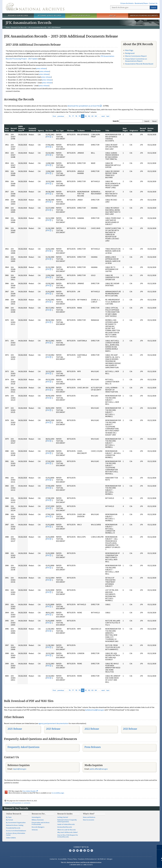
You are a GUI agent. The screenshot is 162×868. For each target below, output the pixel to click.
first (54, 116)
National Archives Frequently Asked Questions (67, 821)
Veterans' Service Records (50, 16)
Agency (41, 130)
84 (96, 116)
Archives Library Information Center (16, 834)
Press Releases (93, 747)
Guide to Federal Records (66, 824)
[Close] (159, 847)
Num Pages (125, 129)
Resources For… (39, 814)
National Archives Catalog (15, 825)
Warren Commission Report (136, 56)
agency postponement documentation (53, 723)
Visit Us (112, 16)
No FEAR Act (102, 859)
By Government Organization (16, 822)
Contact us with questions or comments (17, 803)
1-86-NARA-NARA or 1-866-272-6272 (81, 865)
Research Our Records (18, 16)
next (103, 116)
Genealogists (36, 817)
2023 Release (53, 729)
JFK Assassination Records (37, 27)
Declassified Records (65, 827)
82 (89, 116)
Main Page (129, 50)
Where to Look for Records (67, 830)
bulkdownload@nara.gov (95, 710)
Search (154, 7)
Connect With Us (81, 847)
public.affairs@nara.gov (99, 769)
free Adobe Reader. (30, 791)
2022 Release (92, 729)
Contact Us (153, 3)
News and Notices (89, 817)
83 (92, 116)
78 (76, 116)
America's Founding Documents (144, 16)
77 (73, 116)
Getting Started (63, 817)
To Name (81, 130)
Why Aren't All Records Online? (68, 832)
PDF (48, 137)
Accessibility (62, 859)
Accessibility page (58, 793)
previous (61, 116)
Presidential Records (13, 828)
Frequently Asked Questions (23, 747)
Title (107, 130)
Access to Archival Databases (16, 831)
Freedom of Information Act (87, 859)
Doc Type (60, 130)
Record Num (14, 129)
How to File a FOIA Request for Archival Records (68, 836)
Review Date (151, 129)
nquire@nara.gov (20, 769)
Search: (116, 121)
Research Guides (65, 814)
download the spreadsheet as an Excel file (84, 106)
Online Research (14, 814)
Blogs (88, 851)
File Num (71, 130)
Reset (154, 121)
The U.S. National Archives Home (35, 7)
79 (79, 116)
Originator (134, 130)
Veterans (35, 830)
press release (41, 68)
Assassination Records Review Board (139, 64)
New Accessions (89, 820)
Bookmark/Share (141, 3)
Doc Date (49, 130)
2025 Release (15, 729)
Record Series (143, 129)
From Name (96, 130)
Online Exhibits (11, 838)
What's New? (89, 814)
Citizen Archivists (127, 3)
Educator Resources (81, 16)
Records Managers (38, 827)
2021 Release (130, 729)
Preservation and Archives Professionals (41, 823)
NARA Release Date (22, 128)
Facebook (70, 851)
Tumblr (81, 851)
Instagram (77, 851)
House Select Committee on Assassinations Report (136, 60)
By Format (10, 820)
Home (8, 27)
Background (130, 53)
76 (70, 116)
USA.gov (110, 859)
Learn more (142, 864)
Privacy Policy (72, 859)
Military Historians (38, 820)
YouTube (85, 851)
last (108, 116)
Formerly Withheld (32, 129)
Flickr (92, 851)
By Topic (9, 817)
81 (86, 116)
